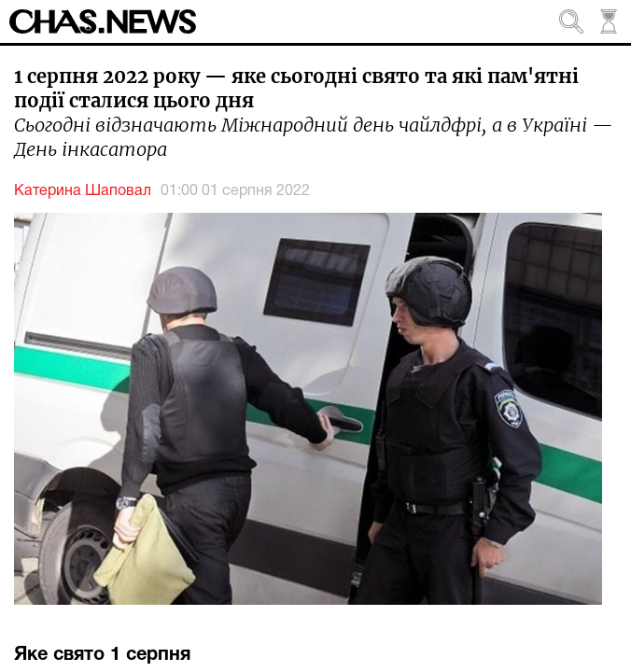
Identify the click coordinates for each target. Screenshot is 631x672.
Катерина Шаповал (83, 191)
